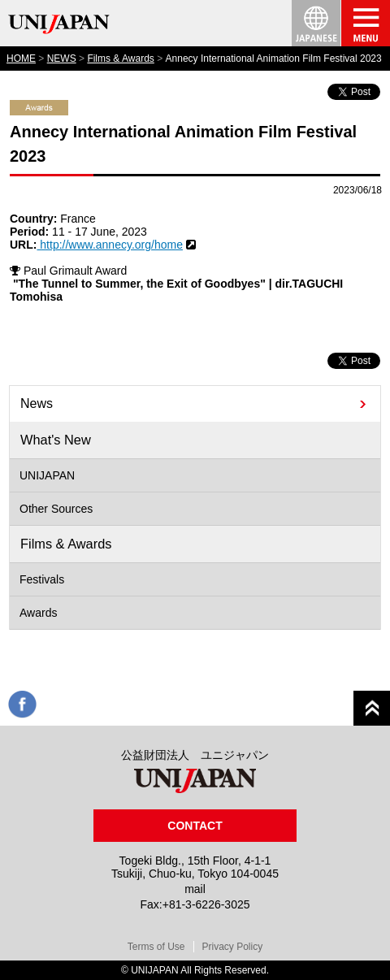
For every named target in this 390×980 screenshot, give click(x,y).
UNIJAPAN (47, 475)
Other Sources (56, 509)
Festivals (42, 579)
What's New (56, 440)
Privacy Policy (233, 947)
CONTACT (195, 826)
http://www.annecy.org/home (110, 245)
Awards (38, 613)
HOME (21, 59)
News (37, 403)
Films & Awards (120, 59)
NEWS (62, 59)
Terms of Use (156, 947)
